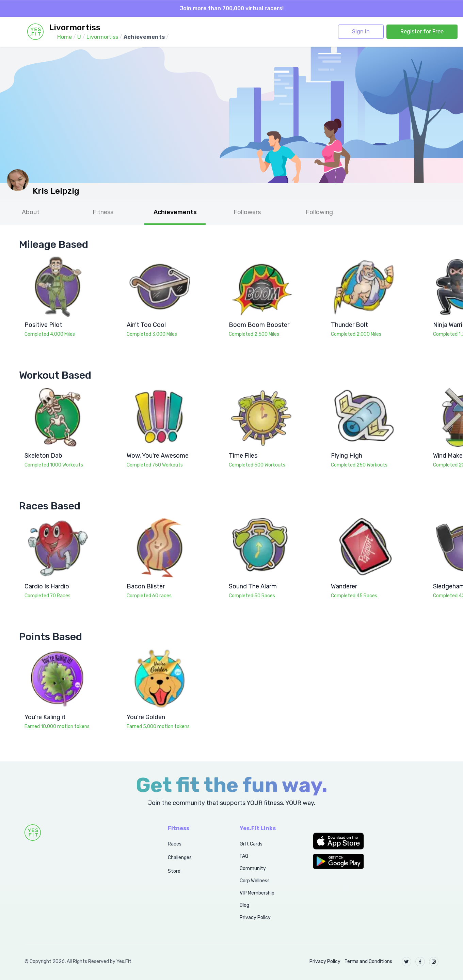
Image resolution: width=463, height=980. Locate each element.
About (31, 212)
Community (253, 868)
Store (174, 871)
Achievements (175, 212)
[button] (376, 841)
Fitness (103, 212)
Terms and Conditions (368, 961)
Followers (247, 212)
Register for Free (422, 31)
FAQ (244, 856)
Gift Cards (251, 844)
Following (319, 212)
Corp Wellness (255, 881)
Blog (244, 905)
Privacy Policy (255, 918)
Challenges (180, 858)
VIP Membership (257, 893)
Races (175, 844)
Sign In (361, 31)
